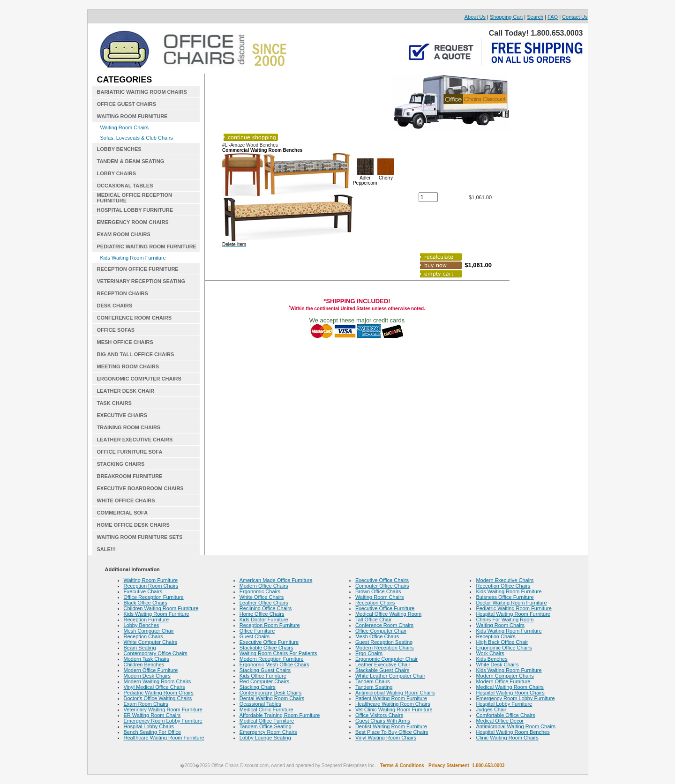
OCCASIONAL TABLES (125, 186)
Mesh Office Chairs (377, 636)
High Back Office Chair (502, 642)
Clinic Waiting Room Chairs (507, 738)
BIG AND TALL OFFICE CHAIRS (136, 354)
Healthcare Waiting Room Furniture (164, 738)
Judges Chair (491, 709)
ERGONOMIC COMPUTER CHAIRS (139, 379)
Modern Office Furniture (151, 670)
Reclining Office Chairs (266, 608)
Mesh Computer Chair (149, 631)
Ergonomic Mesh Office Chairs (274, 665)
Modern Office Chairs (264, 586)
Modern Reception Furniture (272, 659)
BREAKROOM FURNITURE (130, 476)
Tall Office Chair (373, 620)
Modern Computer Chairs (505, 676)
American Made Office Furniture (276, 580)
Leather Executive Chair (383, 665)
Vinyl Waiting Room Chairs (386, 738)
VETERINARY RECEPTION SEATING (141, 281)
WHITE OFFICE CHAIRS (126, 500)
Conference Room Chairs (384, 625)
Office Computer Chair (381, 631)
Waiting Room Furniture (151, 580)
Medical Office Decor (500, 721)
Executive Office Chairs (382, 580)
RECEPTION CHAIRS (123, 293)
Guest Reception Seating (384, 642)
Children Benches (144, 665)
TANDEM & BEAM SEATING (131, 161)
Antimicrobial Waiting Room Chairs (395, 693)
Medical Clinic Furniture (266, 709)
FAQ (553, 17)
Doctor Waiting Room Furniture (511, 603)
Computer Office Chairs (382, 586)
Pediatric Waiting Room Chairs (159, 693)
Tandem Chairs (373, 681)
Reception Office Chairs (503, 586)
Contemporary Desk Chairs (271, 693)
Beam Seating (140, 648)
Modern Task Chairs (147, 659)
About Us (475, 17)
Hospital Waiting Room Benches (513, 732)
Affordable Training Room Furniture (280, 715)
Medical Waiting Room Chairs (510, 687)
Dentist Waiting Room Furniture (391, 726)
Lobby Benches (142, 625)
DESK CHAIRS (115, 306)
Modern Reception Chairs (385, 648)
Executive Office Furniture (269, 642)
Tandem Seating (374, 687)
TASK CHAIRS (114, 403)
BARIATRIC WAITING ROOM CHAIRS (142, 92)
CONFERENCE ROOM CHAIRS (135, 318)
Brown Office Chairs (378, 591)
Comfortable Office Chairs (505, 715)
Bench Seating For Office (153, 732)
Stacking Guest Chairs (265, 670)
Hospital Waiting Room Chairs (510, 693)
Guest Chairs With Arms (383, 721)
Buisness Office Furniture (505, 597)
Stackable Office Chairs (266, 648)
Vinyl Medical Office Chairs (154, 687)
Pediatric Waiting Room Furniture (514, 608)
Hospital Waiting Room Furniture (513, 614)
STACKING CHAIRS (121, 464)
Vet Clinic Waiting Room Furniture (394, 709)
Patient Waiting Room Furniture (391, 698)
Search (535, 17)
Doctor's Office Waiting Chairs (158, 698)
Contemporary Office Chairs (156, 653)
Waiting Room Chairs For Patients (278, 653)
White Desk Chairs (497, 665)
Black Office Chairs (146, 603)
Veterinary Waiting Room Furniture (163, 709)
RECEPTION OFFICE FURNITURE (138, 269)
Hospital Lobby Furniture (504, 704)
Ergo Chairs (369, 653)
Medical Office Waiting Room (388, 614)
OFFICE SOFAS (116, 330)
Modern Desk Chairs (147, 676)
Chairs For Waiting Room (505, 620)
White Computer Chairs (150, 642)
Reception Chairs (143, 636)
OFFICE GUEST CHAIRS (127, 104)
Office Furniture (257, 631)
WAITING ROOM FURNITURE (132, 116)
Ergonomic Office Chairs (504, 648)
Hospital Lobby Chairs (149, 726)
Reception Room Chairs (151, 586)
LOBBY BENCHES (119, 149)
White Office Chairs (262, 597)
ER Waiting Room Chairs (152, 715)
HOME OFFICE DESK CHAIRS (133, 525)
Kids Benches (491, 659)
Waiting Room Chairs (125, 127)
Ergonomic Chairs (260, 591)
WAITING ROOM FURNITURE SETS (140, 537)
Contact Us (575, 17)
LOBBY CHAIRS (117, 173)
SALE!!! (106, 549)
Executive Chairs (143, 591)
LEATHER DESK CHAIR (126, 391)
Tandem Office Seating (266, 726)
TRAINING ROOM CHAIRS (129, 427)
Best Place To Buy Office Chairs (392, 732)
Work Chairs (490, 653)
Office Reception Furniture (154, 597)
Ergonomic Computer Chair (386, 659)
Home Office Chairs (262, 614)
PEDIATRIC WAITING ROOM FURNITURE (147, 246)
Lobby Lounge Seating (265, 738)
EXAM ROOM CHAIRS (124, 234)
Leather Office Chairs (264, 603)
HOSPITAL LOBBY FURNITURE (135, 210)
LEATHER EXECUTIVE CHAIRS (135, 440)
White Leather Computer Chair (390, 676)
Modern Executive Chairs (505, 580)
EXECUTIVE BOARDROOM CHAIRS (140, 488)
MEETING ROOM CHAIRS (128, 366)
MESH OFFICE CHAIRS (125, 342)
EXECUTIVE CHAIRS (122, 415)
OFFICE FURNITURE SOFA (130, 452)
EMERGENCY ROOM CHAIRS (133, 222)
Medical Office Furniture (267, 721)
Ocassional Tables (260, 704)
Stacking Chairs (258, 687)
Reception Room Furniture (270, 625)
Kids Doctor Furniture (264, 620)
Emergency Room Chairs (268, 732)
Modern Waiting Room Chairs (157, 681)
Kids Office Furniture (263, 676)
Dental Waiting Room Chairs (272, 698)
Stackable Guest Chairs (382, 670)
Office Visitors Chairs (379, 715)
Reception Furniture (146, 620)
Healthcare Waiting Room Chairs (393, 704)
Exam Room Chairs (146, 704)
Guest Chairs (255, 636)
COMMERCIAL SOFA (123, 513)
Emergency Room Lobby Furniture (163, 721)
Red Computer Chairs (264, 681)
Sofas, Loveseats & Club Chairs (137, 138)
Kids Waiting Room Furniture (133, 258)
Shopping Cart (506, 17)
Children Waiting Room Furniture (161, 608)
